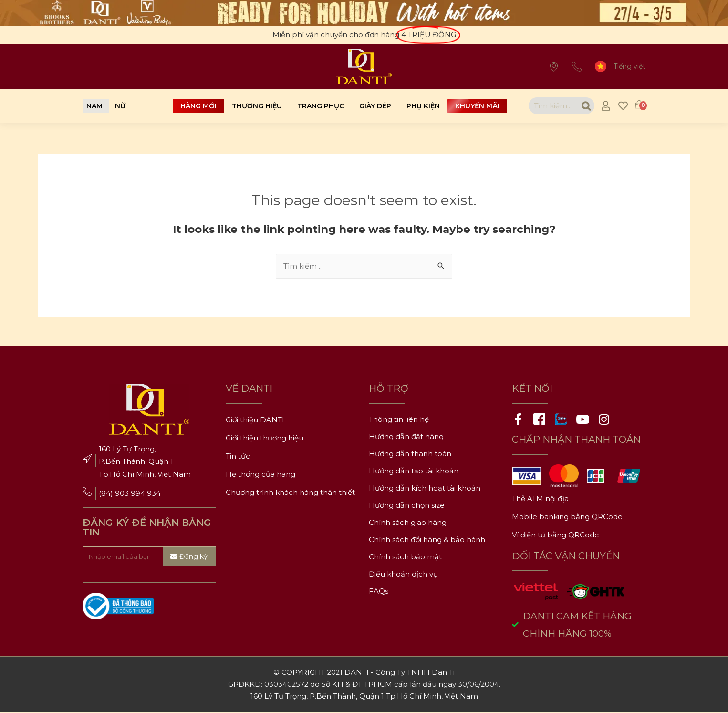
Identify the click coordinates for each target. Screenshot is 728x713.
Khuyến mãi (477, 106)
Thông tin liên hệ (399, 420)
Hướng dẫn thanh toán (410, 454)
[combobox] (552, 106)
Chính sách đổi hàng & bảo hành (427, 540)
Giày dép (375, 106)
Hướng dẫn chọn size (407, 506)
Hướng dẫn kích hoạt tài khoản (425, 488)
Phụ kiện (423, 106)
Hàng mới (198, 106)
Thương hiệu (257, 106)
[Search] (585, 106)
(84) (107, 494)
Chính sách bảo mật (405, 557)
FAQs (379, 592)
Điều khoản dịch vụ (403, 574)
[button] (94, 106)
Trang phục (321, 106)
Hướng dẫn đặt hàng (406, 437)
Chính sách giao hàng (408, 523)
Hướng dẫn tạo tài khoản (414, 471)
